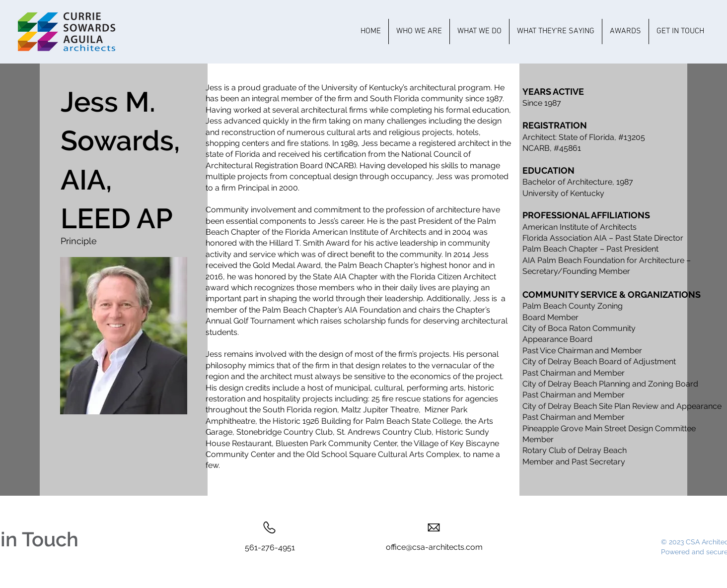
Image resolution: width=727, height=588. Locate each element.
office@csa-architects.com (434, 547)
